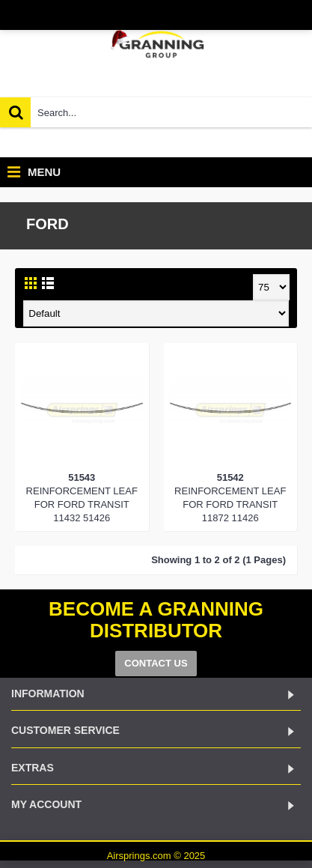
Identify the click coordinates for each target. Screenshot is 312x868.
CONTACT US (156, 663)
